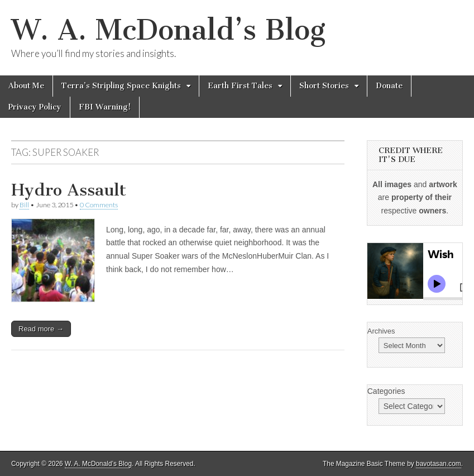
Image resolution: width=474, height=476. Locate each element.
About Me (26, 86)
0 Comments (99, 205)
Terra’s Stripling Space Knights (121, 86)
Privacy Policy (35, 107)
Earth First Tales (240, 86)
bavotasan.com (439, 464)
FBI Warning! (105, 107)
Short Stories (324, 86)
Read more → (41, 329)
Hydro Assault (69, 190)
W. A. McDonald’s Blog (168, 30)
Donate (389, 86)
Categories (386, 391)
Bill (24, 205)
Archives (381, 331)
